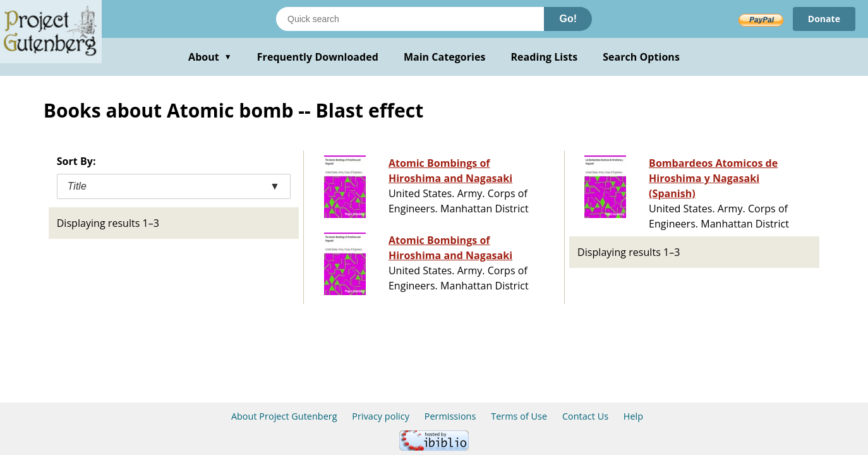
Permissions (450, 416)
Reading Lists (545, 57)
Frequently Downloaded (318, 57)
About (210, 57)
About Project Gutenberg (284, 416)
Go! (568, 19)
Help (633, 416)
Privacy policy (381, 416)
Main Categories (445, 57)
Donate (824, 19)
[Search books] (410, 19)
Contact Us (585, 416)
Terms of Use (519, 416)
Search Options (641, 57)
